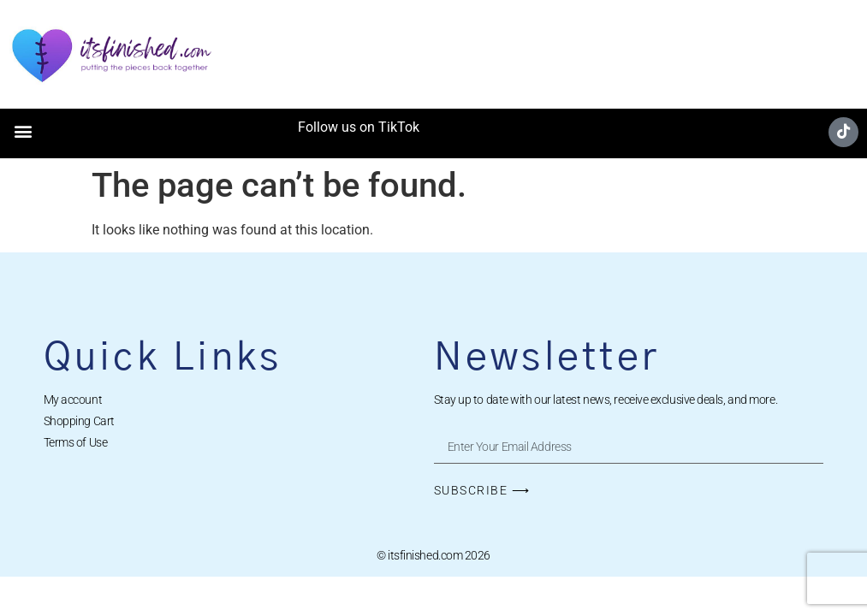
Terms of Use (76, 442)
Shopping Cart (79, 421)
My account (73, 400)
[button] (23, 131)
